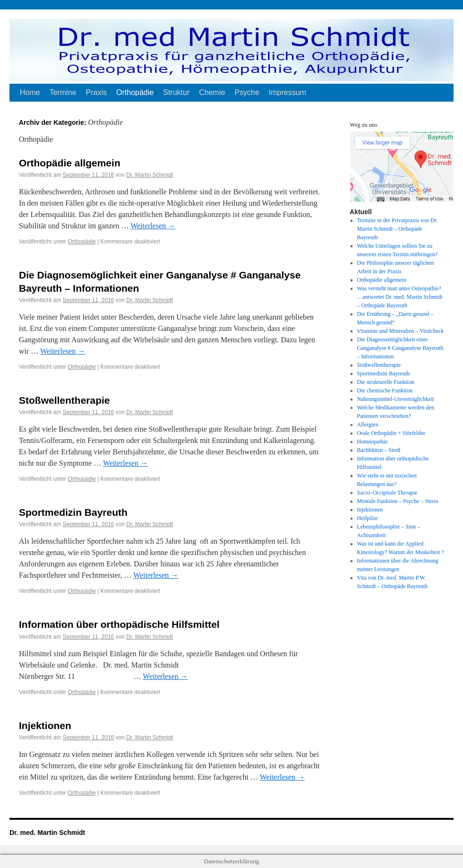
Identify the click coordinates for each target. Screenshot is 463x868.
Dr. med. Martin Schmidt (47, 833)
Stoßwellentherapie (64, 400)
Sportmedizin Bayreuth (73, 512)
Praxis (96, 92)
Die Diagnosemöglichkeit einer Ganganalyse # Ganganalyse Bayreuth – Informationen (400, 348)
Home (30, 92)
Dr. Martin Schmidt (150, 175)
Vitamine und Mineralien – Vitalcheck (401, 331)
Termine (63, 92)
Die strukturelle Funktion (386, 382)
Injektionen (45, 725)
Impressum (287, 92)
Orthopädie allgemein (70, 163)
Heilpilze (368, 518)
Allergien (368, 425)
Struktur (176, 92)
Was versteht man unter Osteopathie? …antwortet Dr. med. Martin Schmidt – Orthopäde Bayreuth (400, 297)
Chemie (212, 92)
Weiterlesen (153, 226)
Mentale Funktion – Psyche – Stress (398, 501)
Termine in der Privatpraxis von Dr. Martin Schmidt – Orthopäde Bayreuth (397, 229)
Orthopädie (135, 92)
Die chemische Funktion (385, 391)
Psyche (247, 92)
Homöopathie (373, 442)
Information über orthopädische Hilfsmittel (119, 624)
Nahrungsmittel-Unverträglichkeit (396, 399)
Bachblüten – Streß (379, 450)
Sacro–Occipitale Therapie (387, 493)
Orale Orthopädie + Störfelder (391, 433)
